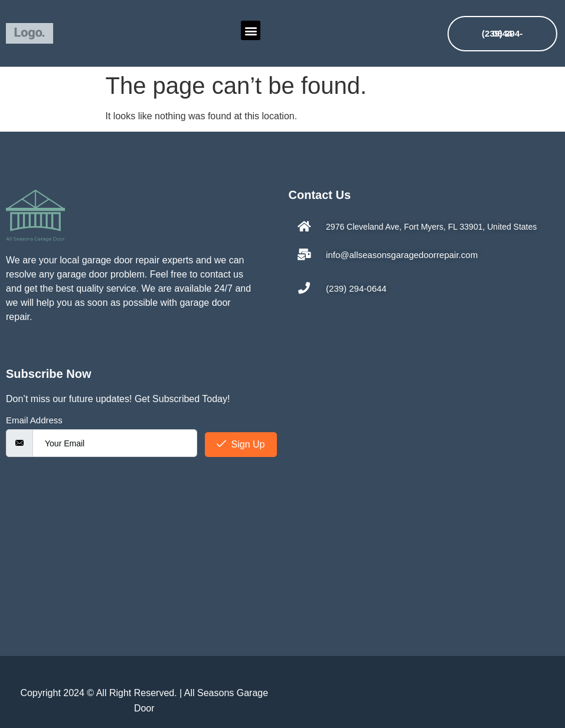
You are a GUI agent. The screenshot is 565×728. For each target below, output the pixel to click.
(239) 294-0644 (502, 33)
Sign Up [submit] (241, 444)
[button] (251, 30)
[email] (115, 443)
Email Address (34, 420)
